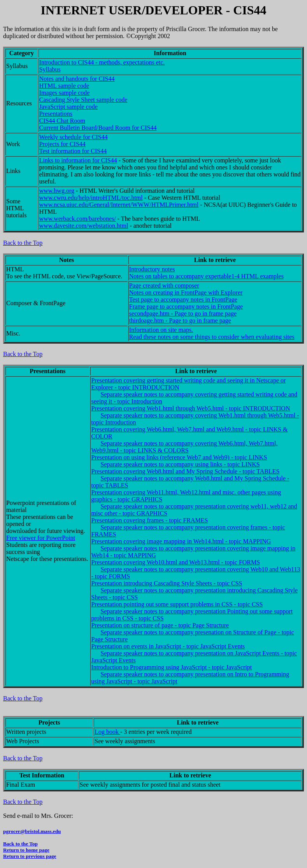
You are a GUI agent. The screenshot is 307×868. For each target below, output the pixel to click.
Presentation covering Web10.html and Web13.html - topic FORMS (175, 562)
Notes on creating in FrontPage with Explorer (186, 293)
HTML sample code (64, 86)
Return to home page (26, 850)
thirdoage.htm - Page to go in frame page (180, 320)
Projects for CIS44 (62, 144)
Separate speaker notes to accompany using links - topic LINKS (180, 464)
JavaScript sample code (68, 107)
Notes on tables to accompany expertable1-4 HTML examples (206, 276)
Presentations (56, 114)
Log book (107, 732)
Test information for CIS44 (73, 151)
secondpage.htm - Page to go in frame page (183, 313)
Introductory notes (152, 269)
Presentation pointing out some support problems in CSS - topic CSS (177, 604)
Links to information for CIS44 (78, 160)
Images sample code (65, 93)
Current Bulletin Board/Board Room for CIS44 (98, 128)
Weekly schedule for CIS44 (74, 137)
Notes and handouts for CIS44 (77, 79)
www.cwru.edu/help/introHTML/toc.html (91, 198)
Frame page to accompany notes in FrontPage (186, 307)
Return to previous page (30, 856)
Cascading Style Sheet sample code (83, 100)
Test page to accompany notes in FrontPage (183, 300)
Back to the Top (23, 243)
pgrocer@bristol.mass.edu (32, 831)
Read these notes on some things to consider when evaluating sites (212, 337)
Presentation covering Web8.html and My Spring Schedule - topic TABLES (185, 471)
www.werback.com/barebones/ (78, 219)
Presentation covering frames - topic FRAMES (149, 520)
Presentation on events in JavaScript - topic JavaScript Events (168, 646)
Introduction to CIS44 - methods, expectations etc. (102, 62)
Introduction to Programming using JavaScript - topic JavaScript (171, 667)
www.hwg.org (57, 191)
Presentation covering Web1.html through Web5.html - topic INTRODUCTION (190, 408)
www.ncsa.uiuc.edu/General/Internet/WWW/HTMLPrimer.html (119, 205)
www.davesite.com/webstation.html (84, 226)
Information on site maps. (161, 330)
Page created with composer (164, 286)
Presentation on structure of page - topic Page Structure (160, 625)
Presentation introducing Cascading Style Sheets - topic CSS (167, 583)
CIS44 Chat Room (62, 121)
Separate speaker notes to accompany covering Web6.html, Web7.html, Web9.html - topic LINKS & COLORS (184, 447)
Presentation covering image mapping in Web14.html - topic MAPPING (181, 541)
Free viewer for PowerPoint (41, 538)
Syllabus (50, 69)
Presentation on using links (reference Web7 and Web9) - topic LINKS (179, 457)
